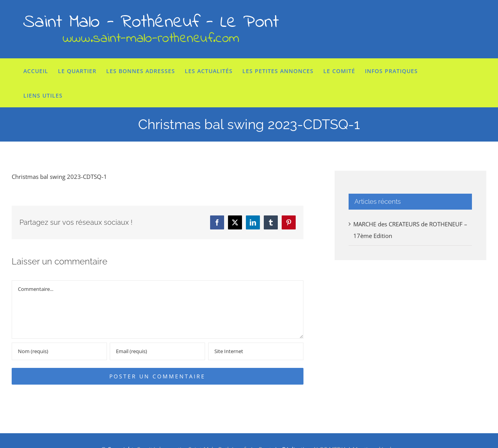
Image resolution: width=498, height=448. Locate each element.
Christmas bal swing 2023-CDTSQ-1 (59, 177)
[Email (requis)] (157, 351)
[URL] (256, 351)
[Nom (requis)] (59, 351)
